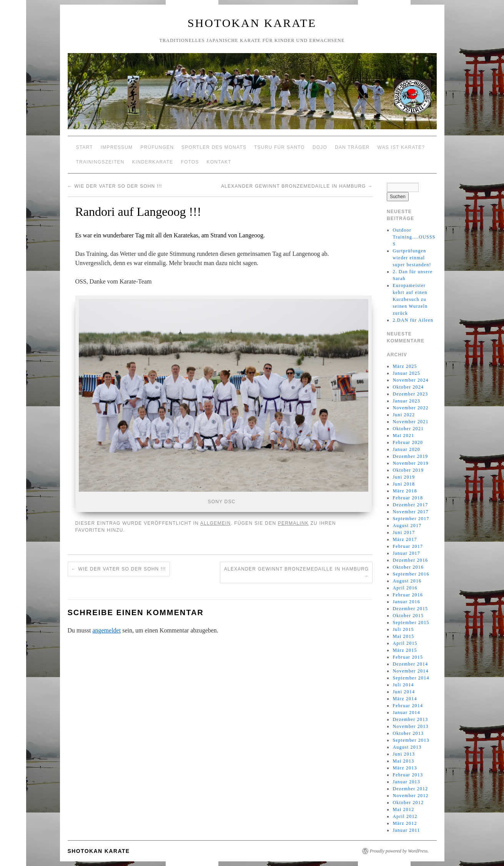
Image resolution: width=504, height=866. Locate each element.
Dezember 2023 (410, 394)
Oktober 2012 (408, 803)
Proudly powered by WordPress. (399, 851)
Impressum (117, 147)
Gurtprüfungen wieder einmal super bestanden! (412, 258)
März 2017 (405, 539)
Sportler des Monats (214, 147)
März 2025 (405, 366)
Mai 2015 (403, 636)
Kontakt (219, 162)
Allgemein (216, 523)
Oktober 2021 (408, 429)
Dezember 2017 (410, 505)
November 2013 (410, 726)
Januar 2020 (406, 449)
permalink (293, 523)
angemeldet (106, 630)
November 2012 (410, 796)
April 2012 (405, 816)
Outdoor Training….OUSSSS (414, 237)
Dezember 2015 (410, 609)
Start (85, 147)
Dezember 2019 (410, 456)
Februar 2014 (408, 706)
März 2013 (405, 768)
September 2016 (411, 574)
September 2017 (411, 519)
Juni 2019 (404, 477)
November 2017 (410, 512)
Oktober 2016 (408, 567)
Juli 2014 (403, 685)
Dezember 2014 (410, 664)
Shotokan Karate (252, 23)
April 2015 (405, 643)
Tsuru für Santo (279, 147)
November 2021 (410, 422)
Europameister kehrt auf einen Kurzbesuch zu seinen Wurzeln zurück (410, 299)
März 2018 (405, 491)
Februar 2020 (408, 442)
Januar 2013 (406, 782)
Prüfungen (157, 147)
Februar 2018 (408, 498)
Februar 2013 (408, 775)
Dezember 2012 (410, 789)
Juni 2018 (404, 484)
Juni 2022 (404, 415)
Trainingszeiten (100, 162)
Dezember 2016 (410, 560)
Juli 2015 (403, 629)
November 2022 (410, 408)
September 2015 (411, 622)
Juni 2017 (404, 532)
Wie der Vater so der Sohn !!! (115, 186)
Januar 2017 (406, 553)
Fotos (190, 162)
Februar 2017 (408, 546)
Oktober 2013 (408, 733)
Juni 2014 (404, 692)
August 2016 (407, 581)
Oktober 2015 (408, 616)
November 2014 (410, 671)
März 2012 (405, 823)
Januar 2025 (406, 373)
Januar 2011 (406, 830)
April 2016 (405, 588)
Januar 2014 (406, 712)
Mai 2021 (403, 436)
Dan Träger (352, 147)
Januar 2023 (406, 401)
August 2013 (407, 747)
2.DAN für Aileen (413, 320)
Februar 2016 (408, 595)
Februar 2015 (408, 657)
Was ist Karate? (401, 147)
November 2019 (410, 463)
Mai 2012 (403, 809)
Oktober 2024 (408, 387)
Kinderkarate (153, 162)
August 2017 (407, 526)
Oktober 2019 (408, 470)
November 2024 (410, 380)
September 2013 (411, 740)
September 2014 (411, 678)
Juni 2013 (404, 754)
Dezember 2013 (410, 719)
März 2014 (405, 699)
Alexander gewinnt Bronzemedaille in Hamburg (297, 186)
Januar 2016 (406, 602)
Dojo (320, 147)
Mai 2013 (403, 761)
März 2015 (405, 650)
